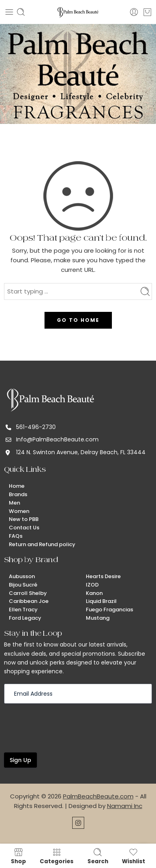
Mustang (98, 618)
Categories (57, 856)
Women (19, 511)
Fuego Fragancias (109, 610)
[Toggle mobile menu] (9, 12)
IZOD (92, 585)
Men (14, 503)
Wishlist (134, 856)
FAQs (16, 536)
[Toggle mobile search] (21, 12)
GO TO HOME (78, 320)
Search (98, 856)
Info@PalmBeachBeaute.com (57, 439)
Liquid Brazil (101, 601)
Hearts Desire (103, 576)
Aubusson (22, 576)
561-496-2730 (36, 427)
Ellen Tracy (23, 610)
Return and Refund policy (42, 544)
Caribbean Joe (29, 601)
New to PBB (24, 519)
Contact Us (24, 528)
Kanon (94, 593)
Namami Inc (125, 806)
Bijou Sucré (23, 585)
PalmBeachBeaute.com (98, 796)
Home (17, 486)
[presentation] (65, 727)
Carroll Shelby (28, 593)
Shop (18, 856)
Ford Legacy (25, 618)
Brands (18, 494)
